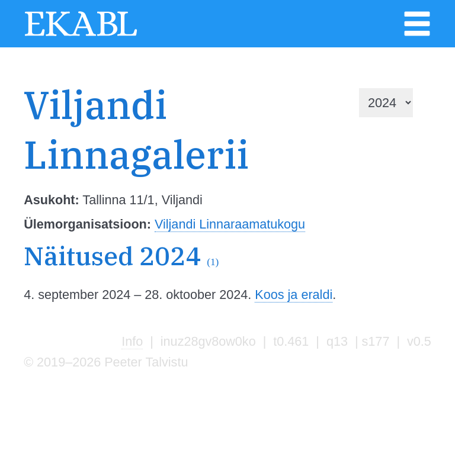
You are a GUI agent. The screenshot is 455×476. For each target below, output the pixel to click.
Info (132, 341)
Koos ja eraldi (294, 295)
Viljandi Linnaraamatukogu (230, 224)
